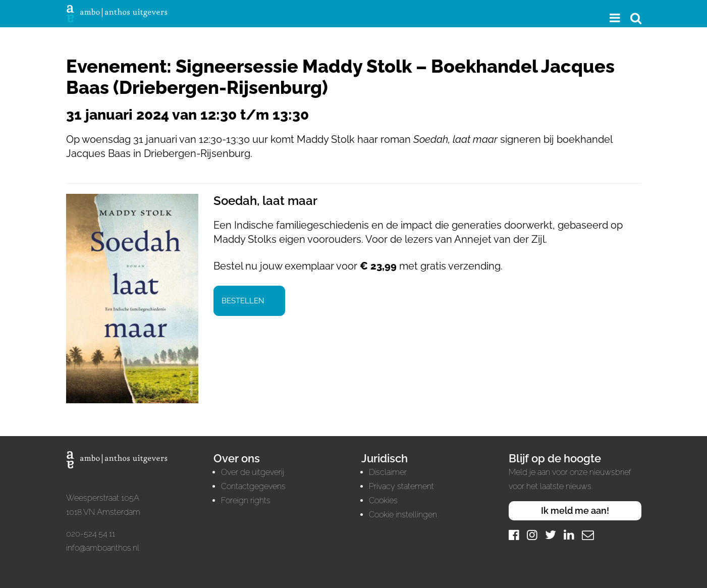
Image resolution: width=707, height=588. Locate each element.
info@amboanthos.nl (103, 548)
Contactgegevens (253, 486)
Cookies (383, 500)
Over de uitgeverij (253, 472)
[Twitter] (551, 535)
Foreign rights (246, 500)
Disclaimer (388, 472)
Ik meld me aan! (575, 511)
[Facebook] (514, 535)
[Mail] (588, 535)
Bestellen (243, 301)
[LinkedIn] (569, 535)
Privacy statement (401, 486)
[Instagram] (532, 535)
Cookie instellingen (403, 515)
